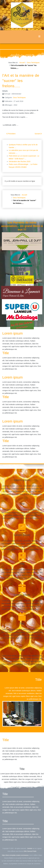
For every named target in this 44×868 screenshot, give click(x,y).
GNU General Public (30, 851)
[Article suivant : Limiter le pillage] (38, 134)
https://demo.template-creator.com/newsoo (15, 855)
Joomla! (30, 848)
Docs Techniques (19, 98)
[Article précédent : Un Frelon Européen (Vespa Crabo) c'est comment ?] (11, 134)
